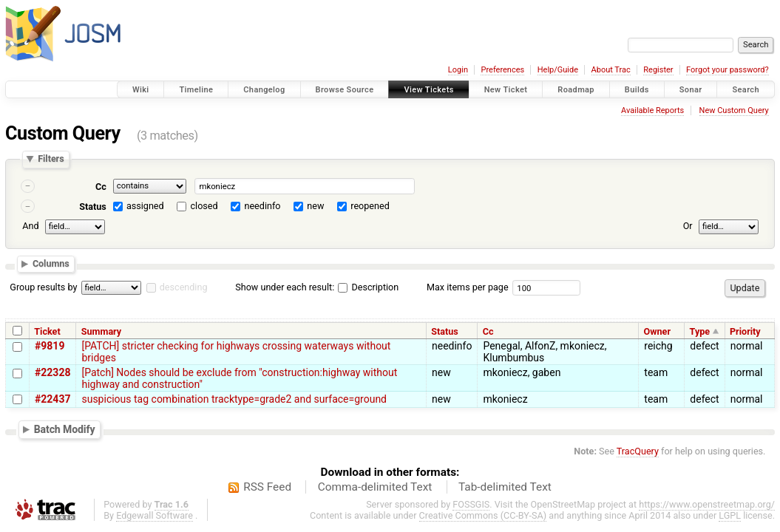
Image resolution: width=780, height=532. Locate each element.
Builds (637, 90)
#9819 (50, 346)
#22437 (52, 399)
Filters (51, 159)
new (315, 206)
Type (700, 331)
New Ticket (506, 90)
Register (658, 70)
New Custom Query (734, 110)
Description (368, 287)
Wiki (141, 90)
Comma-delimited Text (375, 487)
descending (184, 287)
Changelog (264, 90)
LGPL (730, 515)
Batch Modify (65, 429)
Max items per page (468, 287)
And (30, 226)
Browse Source (345, 90)
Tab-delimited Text (505, 487)
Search (746, 90)
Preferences (502, 70)
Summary (101, 331)
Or (688, 226)
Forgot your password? (728, 70)
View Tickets (428, 90)
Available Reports (652, 110)
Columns (51, 264)
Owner (657, 331)
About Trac (611, 70)
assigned (145, 206)
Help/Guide (558, 70)
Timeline (196, 90)
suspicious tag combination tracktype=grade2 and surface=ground (234, 399)
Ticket (47, 331)
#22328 (52, 372)
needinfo (262, 206)
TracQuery (638, 451)
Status (93, 207)
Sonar (691, 90)
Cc (101, 187)
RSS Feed (267, 487)
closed (204, 206)
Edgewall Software (155, 515)
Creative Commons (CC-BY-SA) (483, 515)
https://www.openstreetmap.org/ (707, 504)
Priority (745, 331)
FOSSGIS (471, 504)
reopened (370, 206)
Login (458, 70)
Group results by (43, 287)
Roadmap (576, 90)
